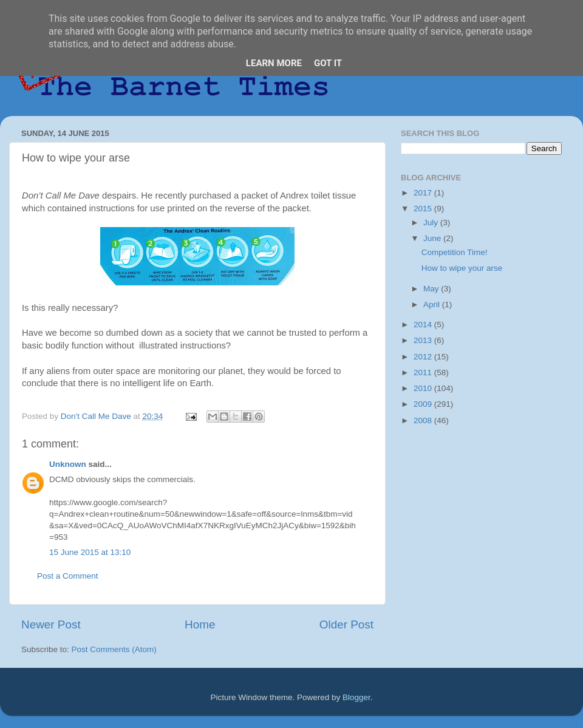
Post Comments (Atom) (114, 649)
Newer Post (51, 624)
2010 (424, 388)
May (432, 289)
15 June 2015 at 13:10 (90, 552)
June (433, 238)
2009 (424, 404)
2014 (424, 325)
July (432, 223)
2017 (424, 193)
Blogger (356, 697)
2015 (424, 209)
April (433, 304)
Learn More (274, 63)
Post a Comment (68, 576)
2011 (424, 373)
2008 (424, 420)
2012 (424, 357)
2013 (424, 340)
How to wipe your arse (462, 268)
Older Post (346, 624)
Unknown (68, 464)
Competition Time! (455, 252)
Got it (328, 63)
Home (200, 624)
